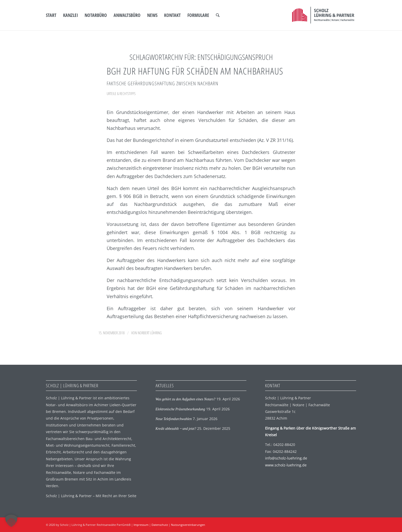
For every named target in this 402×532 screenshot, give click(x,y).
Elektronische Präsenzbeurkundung (180, 409)
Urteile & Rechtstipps (121, 93)
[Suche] (218, 15)
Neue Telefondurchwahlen (174, 419)
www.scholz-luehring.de (286, 465)
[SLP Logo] (323, 15)
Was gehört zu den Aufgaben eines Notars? (185, 399)
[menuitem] (51, 15)
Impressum (141, 525)
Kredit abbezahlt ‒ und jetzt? (176, 429)
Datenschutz (160, 525)
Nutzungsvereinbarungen (188, 525)
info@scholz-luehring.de (286, 458)
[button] (11, 521)
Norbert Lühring (150, 333)
